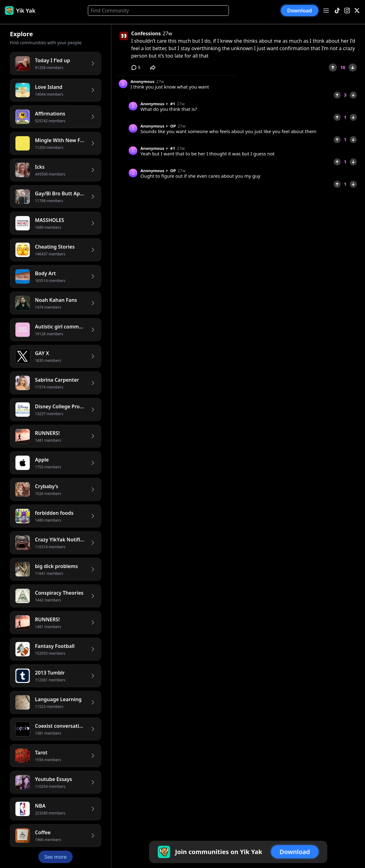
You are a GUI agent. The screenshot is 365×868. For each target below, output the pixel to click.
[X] (357, 11)
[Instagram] (347, 11)
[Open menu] (326, 11)
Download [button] (300, 11)
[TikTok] (337, 11)
